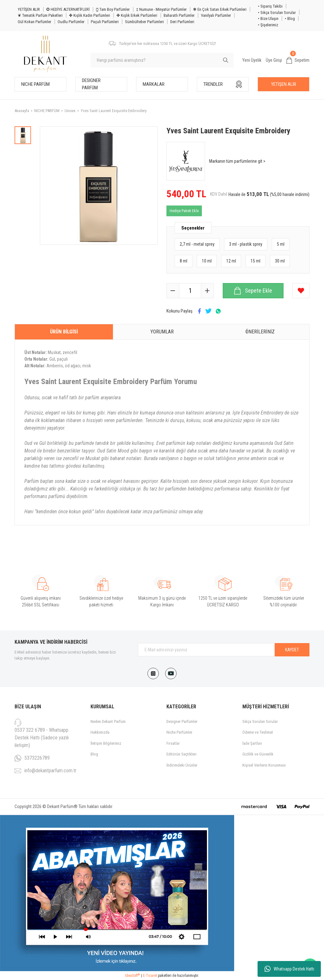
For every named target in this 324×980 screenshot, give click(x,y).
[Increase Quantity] (207, 291)
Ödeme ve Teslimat (258, 732)
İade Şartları (252, 743)
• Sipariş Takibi (270, 6)
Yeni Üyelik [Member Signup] (252, 60)
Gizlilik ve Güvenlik (258, 754)
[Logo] (45, 54)
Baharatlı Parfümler (179, 15)
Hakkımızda (100, 732)
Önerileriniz (260, 332)
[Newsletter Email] (224, 650)
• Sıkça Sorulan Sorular (277, 13)
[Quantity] (190, 291)
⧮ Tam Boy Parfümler (113, 9)
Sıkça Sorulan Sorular (260, 721)
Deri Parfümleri (182, 22)
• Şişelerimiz (268, 25)
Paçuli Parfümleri (105, 22)
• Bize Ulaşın (268, 19)
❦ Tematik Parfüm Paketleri (40, 15)
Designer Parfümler (182, 721)
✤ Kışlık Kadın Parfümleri (90, 15)
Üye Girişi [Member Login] (274, 60)
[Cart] (298, 60)
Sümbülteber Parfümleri (144, 22)
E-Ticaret (150, 976)
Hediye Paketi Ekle (184, 211)
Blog (94, 754)
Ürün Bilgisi (64, 332)
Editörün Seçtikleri (181, 754)
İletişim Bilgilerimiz (106, 743)
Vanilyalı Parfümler (216, 15)
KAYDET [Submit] (292, 650)
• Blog (290, 19)
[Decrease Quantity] (173, 291)
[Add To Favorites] (301, 291)
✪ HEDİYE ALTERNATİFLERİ (68, 9)
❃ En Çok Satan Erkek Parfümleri (220, 9)
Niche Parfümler (179, 732)
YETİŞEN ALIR (29, 9)
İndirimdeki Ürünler (182, 765)
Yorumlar (162, 332)
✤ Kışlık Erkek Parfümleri (137, 15)
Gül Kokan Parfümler (34, 22)
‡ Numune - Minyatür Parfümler (161, 9)
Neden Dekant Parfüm (108, 721)
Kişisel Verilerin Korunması (264, 765)
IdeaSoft (132, 976)
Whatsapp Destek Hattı (289, 969)
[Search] (162, 60)
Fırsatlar (173, 743)
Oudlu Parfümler (71, 22)
